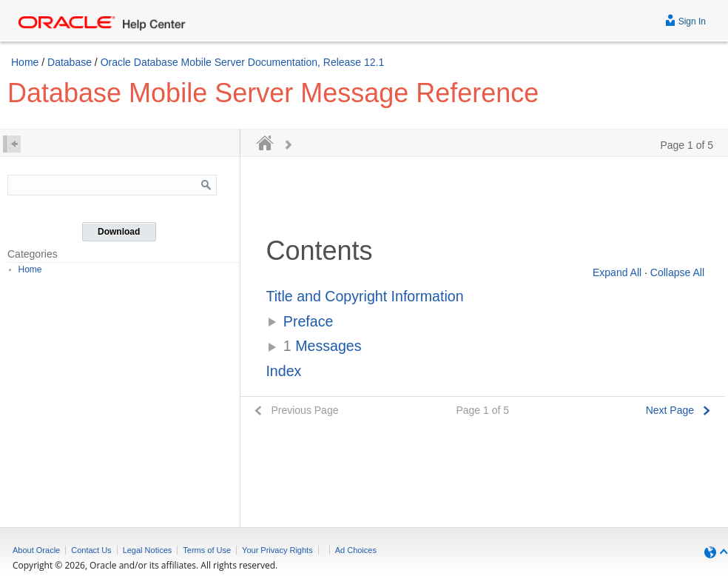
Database (70, 62)
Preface (309, 321)
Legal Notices (148, 550)
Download (119, 232)
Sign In (685, 20)
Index (283, 371)
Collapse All (677, 272)
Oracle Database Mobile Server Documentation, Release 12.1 (243, 62)
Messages (323, 346)
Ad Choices (356, 550)
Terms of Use (207, 550)
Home (25, 62)
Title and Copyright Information (364, 296)
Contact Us (91, 550)
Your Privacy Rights (277, 550)
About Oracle (36, 550)
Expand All (617, 272)
